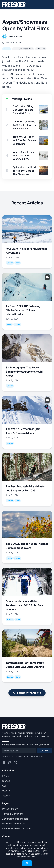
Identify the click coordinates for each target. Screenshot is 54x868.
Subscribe (45, 751)
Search (6, 795)
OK (27, 863)
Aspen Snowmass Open (23, 49)
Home (6, 776)
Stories (6, 781)
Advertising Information (15, 819)
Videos (7, 49)
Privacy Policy (10, 809)
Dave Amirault (15, 36)
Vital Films (41, 49)
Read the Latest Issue (14, 823)
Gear (5, 786)
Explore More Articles (27, 693)
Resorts (6, 791)
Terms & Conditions (13, 814)
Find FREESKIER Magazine (17, 828)
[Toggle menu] (50, 4)
